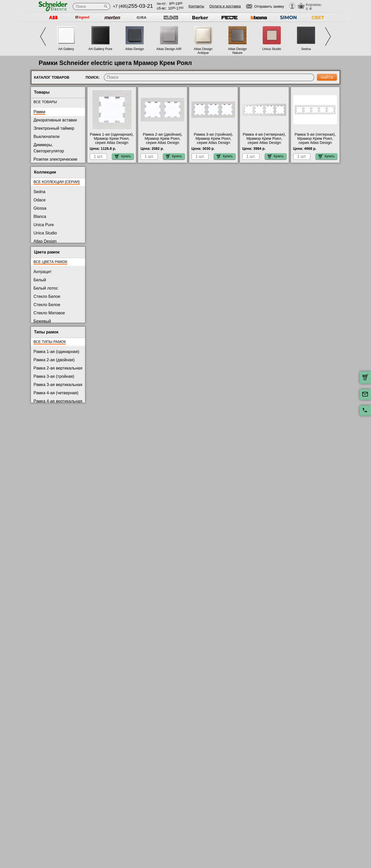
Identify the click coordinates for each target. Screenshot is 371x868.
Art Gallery (66, 49)
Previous (43, 36)
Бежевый (42, 321)
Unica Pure (44, 225)
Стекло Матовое (49, 313)
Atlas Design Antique (203, 51)
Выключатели (47, 137)
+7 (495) (133, 6)
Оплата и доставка (225, 6)
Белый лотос (46, 288)
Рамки (39, 112)
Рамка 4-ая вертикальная (58, 401)
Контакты (196, 6)
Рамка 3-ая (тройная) (54, 376)
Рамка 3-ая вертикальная (58, 385)
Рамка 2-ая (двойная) (54, 360)
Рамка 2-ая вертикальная (58, 368)
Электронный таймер (54, 128)
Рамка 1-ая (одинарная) (56, 352)
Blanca (40, 216)
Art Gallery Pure (100, 49)
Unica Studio (272, 49)
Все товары (45, 102)
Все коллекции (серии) (57, 182)
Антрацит (43, 272)
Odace (40, 200)
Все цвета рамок (50, 262)
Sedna (306, 49)
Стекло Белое (47, 296)
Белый (40, 280)
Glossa (40, 208)
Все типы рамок (50, 342)
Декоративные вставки (55, 120)
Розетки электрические (55, 159)
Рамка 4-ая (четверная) (56, 393)
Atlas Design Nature (237, 51)
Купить (123, 156)
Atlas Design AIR (169, 49)
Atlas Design (135, 49)
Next (328, 36)
